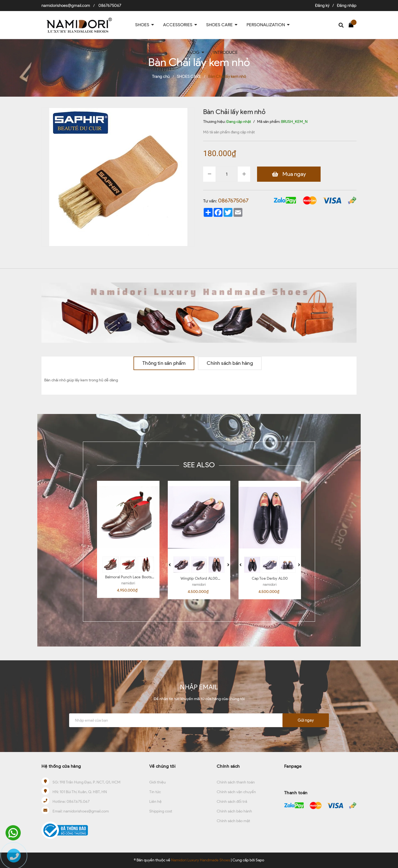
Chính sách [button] (228, 766)
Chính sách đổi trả (232, 802)
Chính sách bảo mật (233, 821)
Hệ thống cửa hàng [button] (61, 766)
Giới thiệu (158, 782)
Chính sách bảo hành (234, 811)
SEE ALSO (199, 465)
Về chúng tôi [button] (162, 766)
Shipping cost (161, 811)
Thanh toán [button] (296, 793)
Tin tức (155, 792)
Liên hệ (155, 802)
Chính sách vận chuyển (236, 792)
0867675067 (110, 6)
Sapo (260, 860)
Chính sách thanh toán (236, 782)
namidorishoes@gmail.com (66, 6)
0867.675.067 (78, 802)
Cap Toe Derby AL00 (270, 578)
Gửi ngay (306, 720)
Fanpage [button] (293, 766)
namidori (128, 583)
